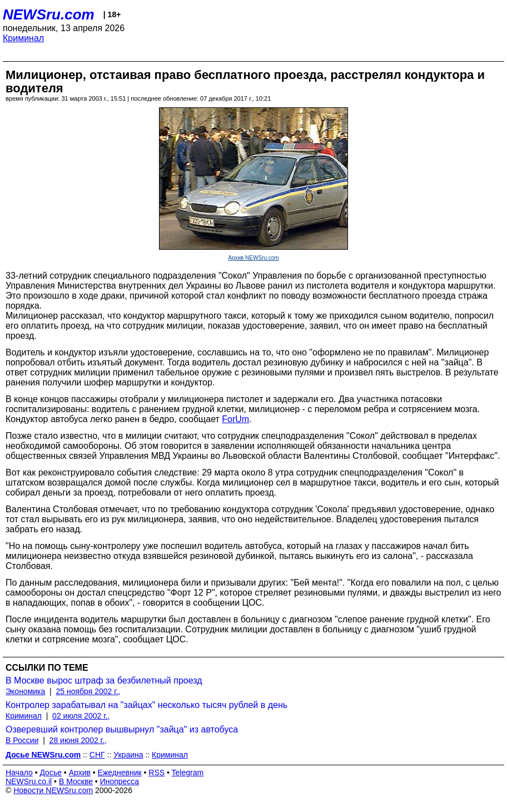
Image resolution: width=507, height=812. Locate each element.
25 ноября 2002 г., (88, 691)
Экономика (25, 691)
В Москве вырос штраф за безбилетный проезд (104, 680)
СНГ (97, 755)
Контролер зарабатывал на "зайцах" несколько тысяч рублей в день (146, 705)
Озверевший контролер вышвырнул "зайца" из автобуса (122, 729)
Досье (51, 773)
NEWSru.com (49, 14)
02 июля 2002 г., (81, 716)
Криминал (23, 38)
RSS (156, 773)
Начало (19, 773)
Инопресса (120, 781)
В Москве (76, 781)
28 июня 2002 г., (78, 740)
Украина (128, 755)
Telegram (188, 773)
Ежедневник (120, 773)
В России (22, 740)
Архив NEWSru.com (253, 258)
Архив (80, 773)
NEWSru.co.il (29, 781)
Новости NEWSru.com (53, 790)
